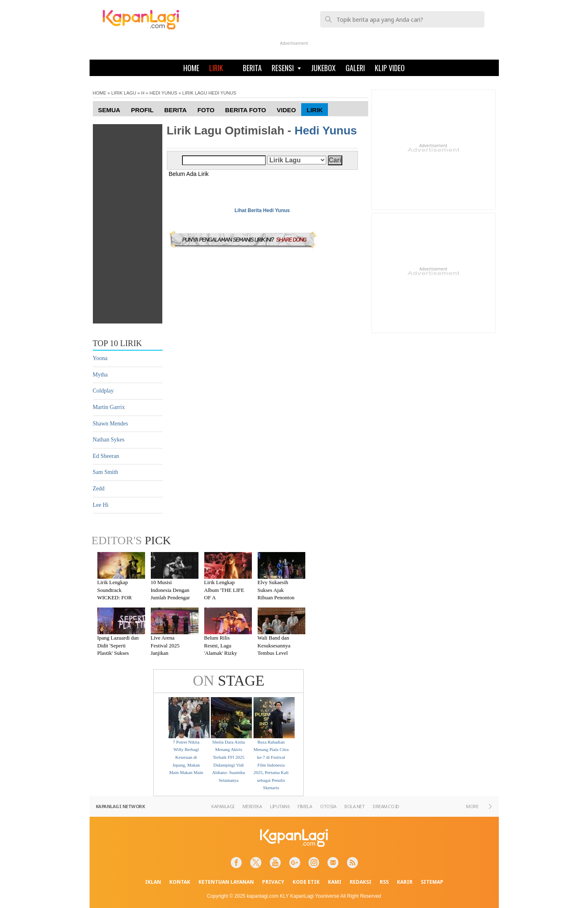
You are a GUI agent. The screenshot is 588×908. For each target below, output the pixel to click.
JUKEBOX (323, 68)
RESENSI (286, 68)
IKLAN (153, 882)
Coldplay (103, 391)
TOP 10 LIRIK (118, 343)
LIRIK (216, 68)
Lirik (315, 110)
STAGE (228, 681)
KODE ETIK (306, 882)
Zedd (99, 489)
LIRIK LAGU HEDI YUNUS (209, 93)
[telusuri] (406, 19)
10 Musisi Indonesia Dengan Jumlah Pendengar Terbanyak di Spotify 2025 (171, 597)
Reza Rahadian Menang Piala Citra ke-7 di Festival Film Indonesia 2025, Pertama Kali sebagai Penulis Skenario (271, 765)
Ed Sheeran (106, 456)
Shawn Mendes (111, 424)
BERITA (252, 68)
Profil (142, 110)
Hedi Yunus (326, 131)
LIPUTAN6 (280, 806)
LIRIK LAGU (124, 93)
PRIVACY (273, 882)
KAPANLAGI (223, 806)
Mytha (100, 375)
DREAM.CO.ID (386, 806)
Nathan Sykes (109, 440)
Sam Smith (106, 472)
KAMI (335, 882)
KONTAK (180, 882)
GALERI (355, 68)
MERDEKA (252, 806)
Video (287, 110)
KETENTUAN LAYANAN (226, 882)
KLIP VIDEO (390, 68)
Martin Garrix (109, 407)
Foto (206, 110)
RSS (384, 882)
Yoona (100, 358)
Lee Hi (101, 505)
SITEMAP (432, 882)
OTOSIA (328, 806)
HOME (191, 68)
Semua (109, 110)
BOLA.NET (354, 806)
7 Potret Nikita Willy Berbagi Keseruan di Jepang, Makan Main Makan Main (186, 757)
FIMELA (305, 806)
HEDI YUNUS (164, 93)
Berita (176, 110)
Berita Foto (246, 110)
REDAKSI (361, 882)
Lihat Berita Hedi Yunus (262, 210)
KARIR (405, 882)
